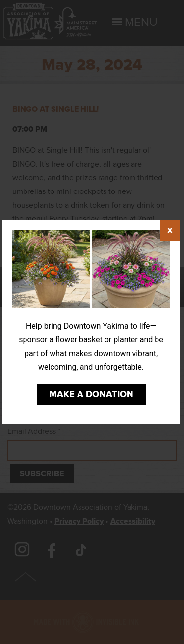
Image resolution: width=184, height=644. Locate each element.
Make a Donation (91, 394)
